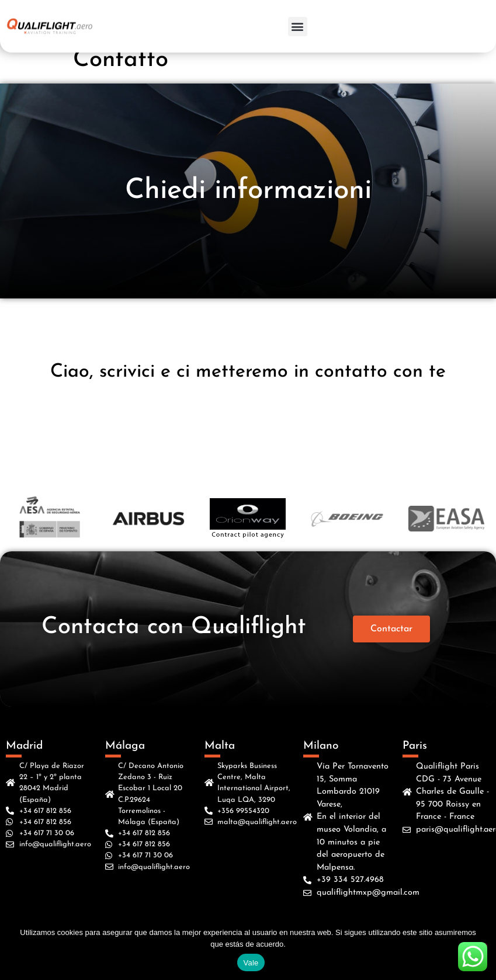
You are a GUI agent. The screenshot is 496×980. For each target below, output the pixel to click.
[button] (298, 27)
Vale (251, 963)
